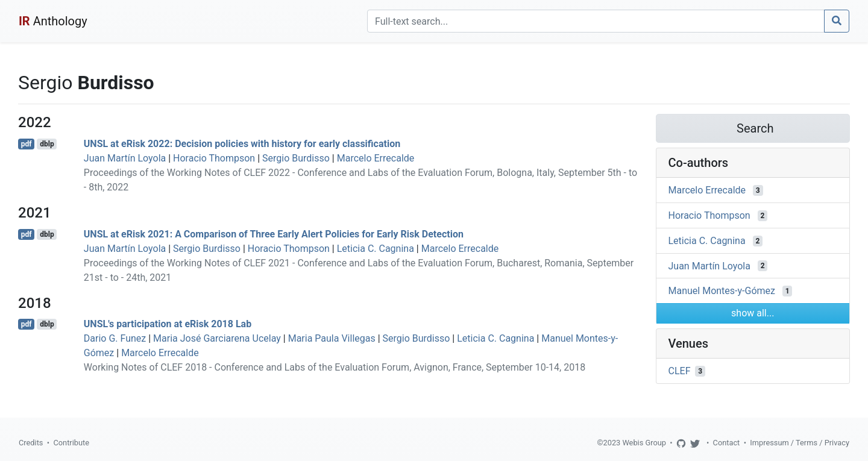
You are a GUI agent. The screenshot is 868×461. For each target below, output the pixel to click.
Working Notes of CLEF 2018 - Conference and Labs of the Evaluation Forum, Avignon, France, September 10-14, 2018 (335, 367)
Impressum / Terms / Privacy (800, 443)
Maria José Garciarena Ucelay (217, 338)
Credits (31, 443)
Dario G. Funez (115, 338)
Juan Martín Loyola (125, 158)
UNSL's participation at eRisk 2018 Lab (168, 324)
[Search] (596, 21)
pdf (27, 144)
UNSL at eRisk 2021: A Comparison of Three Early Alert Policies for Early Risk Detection (274, 234)
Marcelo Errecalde (376, 158)
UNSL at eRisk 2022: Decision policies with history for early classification (242, 144)
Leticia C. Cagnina (376, 249)
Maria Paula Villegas (332, 338)
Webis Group (644, 443)
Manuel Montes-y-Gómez (722, 291)
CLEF (680, 371)
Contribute (71, 443)
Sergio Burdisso (296, 158)
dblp (47, 144)
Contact (727, 443)
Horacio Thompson (214, 158)
